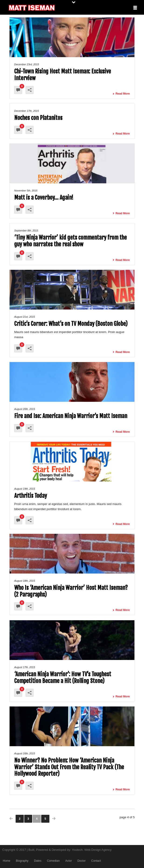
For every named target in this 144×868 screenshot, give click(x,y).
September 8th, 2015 (26, 231)
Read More (121, 94)
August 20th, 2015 (25, 409)
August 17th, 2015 (25, 667)
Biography (22, 861)
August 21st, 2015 (25, 317)
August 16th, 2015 (25, 753)
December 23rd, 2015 (27, 64)
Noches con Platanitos (38, 118)
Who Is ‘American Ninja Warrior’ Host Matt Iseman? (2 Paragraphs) (71, 591)
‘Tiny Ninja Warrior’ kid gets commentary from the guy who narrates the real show (70, 241)
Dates (38, 861)
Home (7, 861)
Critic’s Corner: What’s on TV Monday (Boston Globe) (71, 324)
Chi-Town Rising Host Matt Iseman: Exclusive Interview (63, 75)
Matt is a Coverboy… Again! (44, 198)
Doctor (81, 861)
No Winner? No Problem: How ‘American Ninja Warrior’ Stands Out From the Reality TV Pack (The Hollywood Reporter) (69, 767)
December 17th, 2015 (27, 111)
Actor (69, 861)
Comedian (53, 861)
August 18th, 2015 (25, 581)
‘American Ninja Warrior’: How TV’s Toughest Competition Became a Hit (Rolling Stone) (63, 678)
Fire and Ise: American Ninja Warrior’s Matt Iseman (71, 416)
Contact (96, 861)
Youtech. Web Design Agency (92, 850)
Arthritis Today (31, 496)
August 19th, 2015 (25, 489)
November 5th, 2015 (26, 191)
